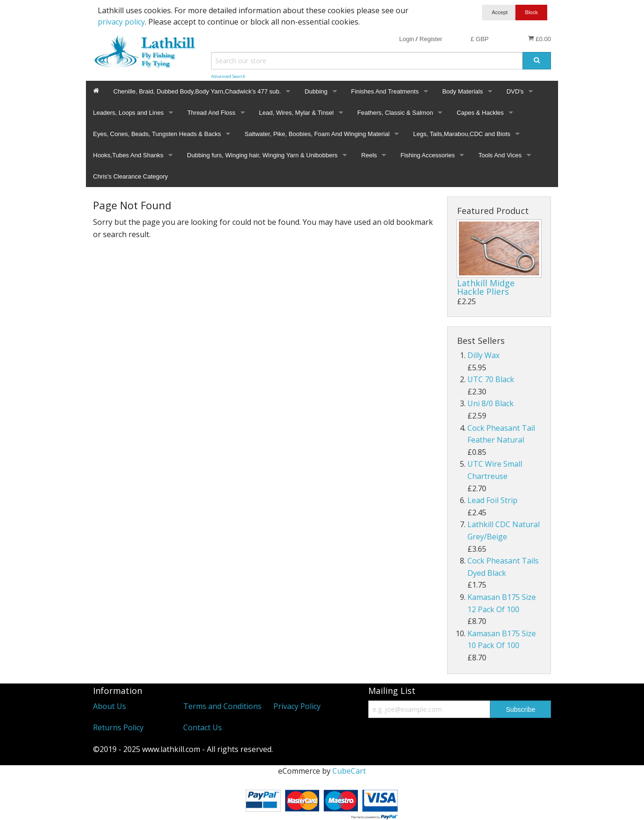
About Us (110, 706)
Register (431, 39)
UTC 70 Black (491, 379)
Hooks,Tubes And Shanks (128, 155)
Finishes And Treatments (385, 91)
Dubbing (316, 91)
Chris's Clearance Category (131, 176)
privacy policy (121, 22)
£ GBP (480, 39)
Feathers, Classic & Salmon (395, 113)
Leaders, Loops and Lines (128, 113)
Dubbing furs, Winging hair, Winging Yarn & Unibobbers (262, 155)
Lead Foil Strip (492, 500)
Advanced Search (228, 76)
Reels (369, 155)
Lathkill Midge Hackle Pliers (486, 287)
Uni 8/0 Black (491, 403)
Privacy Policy (297, 706)
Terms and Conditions (222, 706)
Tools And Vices (500, 155)
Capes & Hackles (480, 113)
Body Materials (463, 91)
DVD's (515, 91)
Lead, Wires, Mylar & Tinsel (297, 113)
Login (407, 39)
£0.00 (539, 39)
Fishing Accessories (428, 155)
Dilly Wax (483, 355)
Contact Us (203, 727)
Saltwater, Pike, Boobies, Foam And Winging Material (317, 134)
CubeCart (349, 771)
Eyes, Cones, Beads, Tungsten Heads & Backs (157, 134)
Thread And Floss (212, 113)
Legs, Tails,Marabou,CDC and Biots (462, 134)
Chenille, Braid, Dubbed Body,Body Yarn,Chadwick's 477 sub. (197, 91)
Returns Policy (118, 727)
